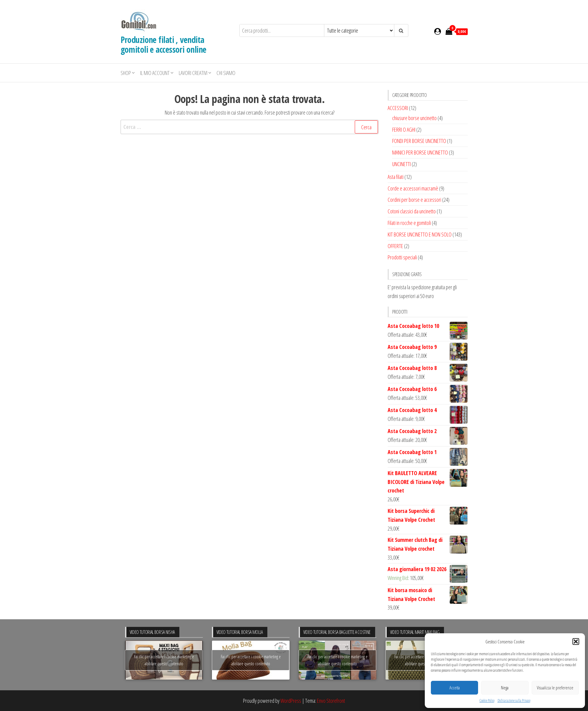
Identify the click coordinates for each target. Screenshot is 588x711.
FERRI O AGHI (404, 130)
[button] (576, 642)
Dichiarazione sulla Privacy (514, 700)
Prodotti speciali (402, 257)
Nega (505, 688)
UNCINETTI (401, 164)
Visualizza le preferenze (555, 688)
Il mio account (155, 73)
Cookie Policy (487, 700)
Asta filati (396, 177)
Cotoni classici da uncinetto (412, 211)
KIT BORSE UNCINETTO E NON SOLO (420, 234)
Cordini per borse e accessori (414, 200)
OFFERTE (395, 246)
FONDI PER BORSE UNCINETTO (419, 141)
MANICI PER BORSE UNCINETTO (420, 152)
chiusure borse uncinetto (414, 118)
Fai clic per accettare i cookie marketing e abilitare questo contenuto (164, 660)
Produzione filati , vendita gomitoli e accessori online (164, 44)
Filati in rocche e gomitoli (409, 223)
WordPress (291, 701)
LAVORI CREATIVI (193, 73)
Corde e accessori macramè (413, 188)
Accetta (455, 688)
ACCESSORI (398, 108)
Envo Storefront (331, 701)
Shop (126, 73)
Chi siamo (226, 73)
